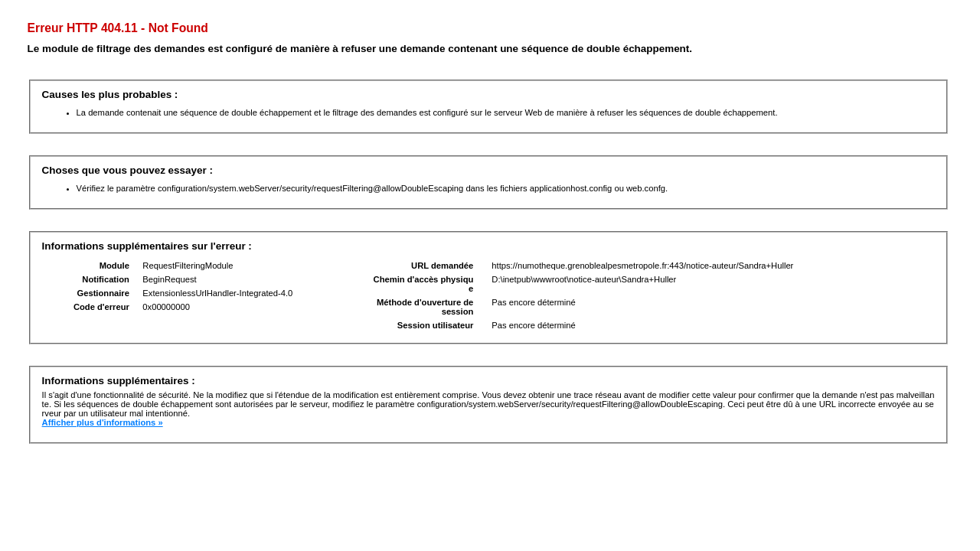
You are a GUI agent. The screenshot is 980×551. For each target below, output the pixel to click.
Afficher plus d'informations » (103, 422)
